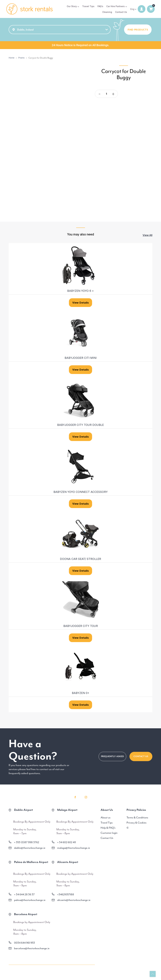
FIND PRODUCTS (138, 30)
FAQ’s (100, 6)
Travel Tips (88, 6)
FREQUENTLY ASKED (112, 757)
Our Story (72, 6)
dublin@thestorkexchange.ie (30, 848)
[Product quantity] (106, 94)
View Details (80, 303)
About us (106, 818)
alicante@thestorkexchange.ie (74, 900)
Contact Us (121, 12)
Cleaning (107, 12)
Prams (21, 58)
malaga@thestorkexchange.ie (74, 848)
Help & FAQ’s (108, 828)
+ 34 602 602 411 (67, 843)
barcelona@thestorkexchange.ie (32, 949)
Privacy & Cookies (137, 823)
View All (147, 236)
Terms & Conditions (137, 818)
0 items (151, 9)
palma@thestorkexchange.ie (30, 900)
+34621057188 (66, 895)
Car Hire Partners (115, 6)
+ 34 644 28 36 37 (24, 895)
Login (142, 9)
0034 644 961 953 (24, 943)
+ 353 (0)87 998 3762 (27, 843)
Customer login (109, 833)
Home (12, 58)
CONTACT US (141, 757)
